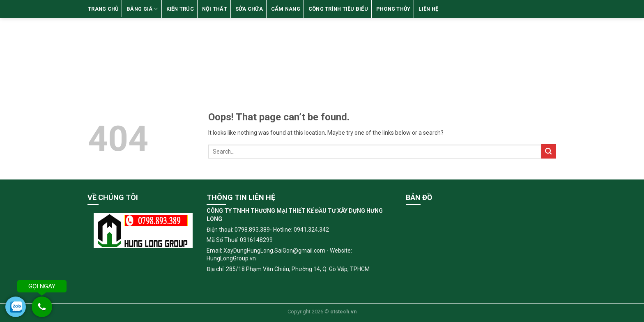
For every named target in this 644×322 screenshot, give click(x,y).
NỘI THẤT (215, 9)
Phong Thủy (393, 9)
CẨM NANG (286, 9)
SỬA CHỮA (249, 9)
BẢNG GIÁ (142, 9)
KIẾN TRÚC (180, 9)
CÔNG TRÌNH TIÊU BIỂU (338, 9)
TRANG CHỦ (103, 9)
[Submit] (549, 151)
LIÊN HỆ (428, 9)
